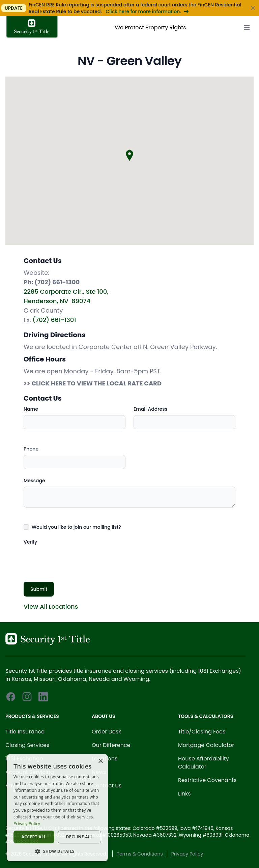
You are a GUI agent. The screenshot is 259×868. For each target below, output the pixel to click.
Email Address (150, 409)
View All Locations (51, 606)
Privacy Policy (187, 854)
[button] (57, 851)
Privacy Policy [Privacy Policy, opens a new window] (27, 824)
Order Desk (106, 732)
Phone (31, 449)
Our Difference (111, 745)
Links (184, 794)
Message (34, 481)
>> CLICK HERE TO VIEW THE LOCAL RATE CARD (93, 383)
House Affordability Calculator (204, 763)
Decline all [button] (80, 837)
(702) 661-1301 (54, 320)
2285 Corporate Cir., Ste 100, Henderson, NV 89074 (66, 296)
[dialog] (57, 808)
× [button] (100, 761)
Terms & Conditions (140, 854)
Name (31, 409)
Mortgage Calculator (206, 745)
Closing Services (27, 745)
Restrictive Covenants (207, 780)
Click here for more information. (147, 11)
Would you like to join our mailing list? (76, 527)
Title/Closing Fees (202, 732)
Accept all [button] (34, 837)
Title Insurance (25, 732)
